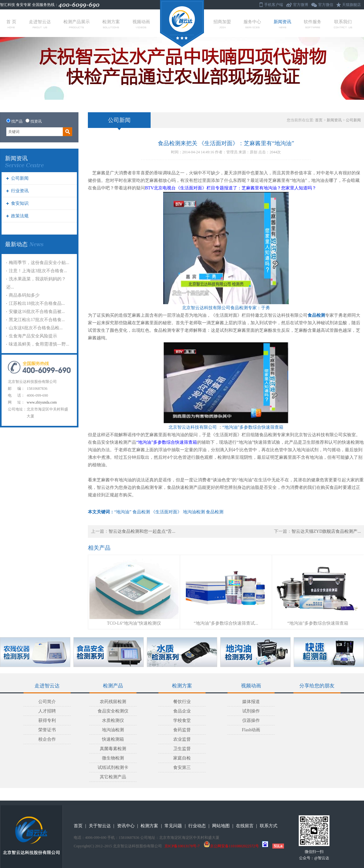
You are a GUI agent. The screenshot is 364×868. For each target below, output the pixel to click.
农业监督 (182, 739)
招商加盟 (222, 24)
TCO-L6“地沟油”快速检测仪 (134, 623)
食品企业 (182, 711)
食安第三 (182, 767)
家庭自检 (182, 758)
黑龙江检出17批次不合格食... (37, 320)
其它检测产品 (113, 777)
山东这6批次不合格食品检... (36, 328)
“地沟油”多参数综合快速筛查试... (226, 623)
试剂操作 (251, 711)
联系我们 (343, 24)
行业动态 (197, 826)
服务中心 (252, 24)
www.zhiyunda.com (42, 402)
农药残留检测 (113, 702)
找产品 (17, 121)
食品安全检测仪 (113, 711)
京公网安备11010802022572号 (231, 846)
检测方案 (111, 24)
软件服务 (313, 24)
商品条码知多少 (24, 295)
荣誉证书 (47, 730)
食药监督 (182, 730)
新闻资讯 (282, 24)
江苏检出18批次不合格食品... (37, 303)
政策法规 (20, 216)
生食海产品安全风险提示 (33, 336)
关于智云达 (100, 826)
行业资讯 (20, 191)
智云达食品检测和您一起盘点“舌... (142, 531)
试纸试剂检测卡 (113, 767)
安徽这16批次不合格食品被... (37, 312)
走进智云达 (40, 24)
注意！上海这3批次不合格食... (38, 271)
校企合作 (47, 739)
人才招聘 (47, 711)
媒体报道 (251, 702)
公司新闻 (20, 178)
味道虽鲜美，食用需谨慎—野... (39, 344)
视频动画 (141, 24)
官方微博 (301, 5)
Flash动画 (251, 730)
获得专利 (47, 720)
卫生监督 (182, 749)
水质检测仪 (113, 720)
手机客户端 (274, 5)
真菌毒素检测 (113, 749)
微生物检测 (113, 758)
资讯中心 (126, 826)
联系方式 (269, 826)
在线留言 (245, 826)
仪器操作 (251, 720)
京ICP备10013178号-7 (182, 846)
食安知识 (20, 203)
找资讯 (36, 121)
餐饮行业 (182, 702)
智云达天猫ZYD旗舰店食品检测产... (326, 531)
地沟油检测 (113, 730)
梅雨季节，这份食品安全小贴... (39, 263)
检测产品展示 (77, 24)
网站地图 (221, 826)
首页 (319, 120)
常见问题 (173, 826)
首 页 (11, 24)
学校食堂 (182, 720)
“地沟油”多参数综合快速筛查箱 (318, 623)
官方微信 (326, 5)
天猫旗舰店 (351, 5)
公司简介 (47, 702)
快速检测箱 (113, 739)
